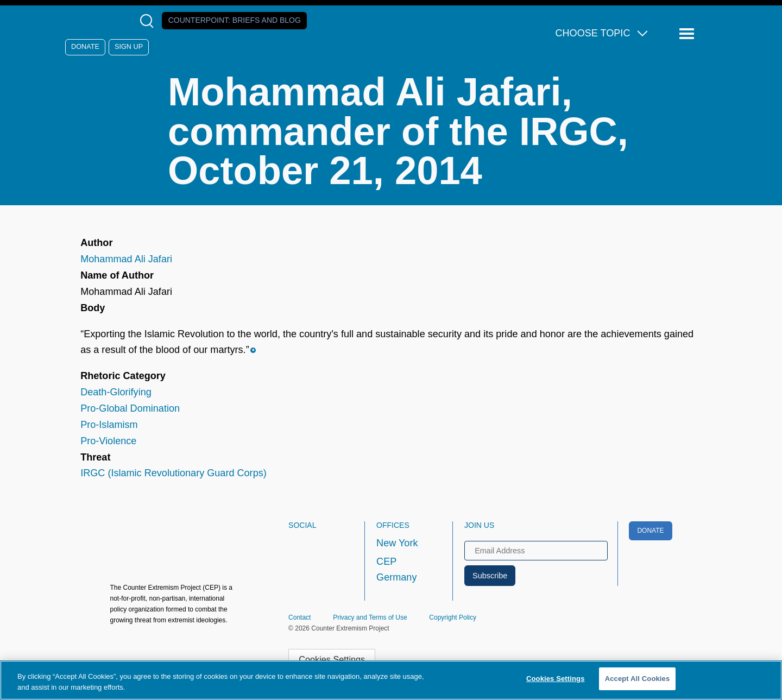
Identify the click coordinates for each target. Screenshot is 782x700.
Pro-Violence (108, 441)
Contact (299, 617)
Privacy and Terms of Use (370, 617)
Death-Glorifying (116, 392)
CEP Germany (396, 570)
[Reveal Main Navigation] (688, 34)
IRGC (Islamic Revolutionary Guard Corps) (174, 473)
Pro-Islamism (109, 425)
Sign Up (129, 47)
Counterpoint (235, 20)
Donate (85, 47)
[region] (391, 680)
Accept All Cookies (638, 679)
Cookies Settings (332, 659)
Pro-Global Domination (130, 408)
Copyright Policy (453, 617)
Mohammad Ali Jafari (126, 259)
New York (397, 543)
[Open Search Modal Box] (149, 21)
